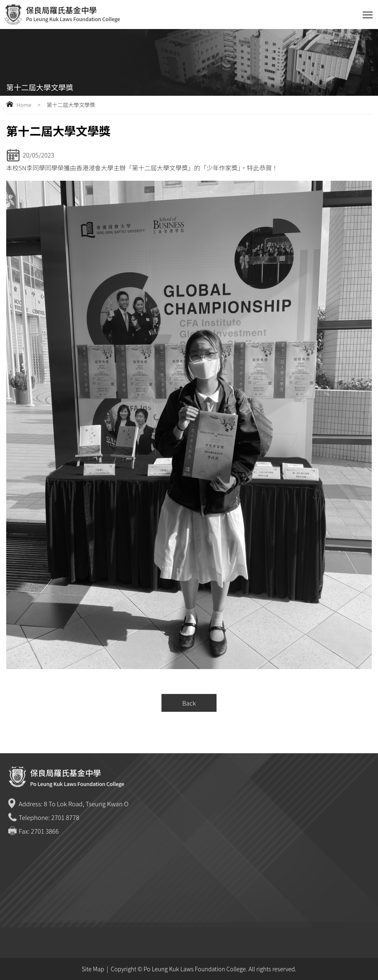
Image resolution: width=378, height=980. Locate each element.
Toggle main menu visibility (368, 13)
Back (189, 703)
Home (24, 105)
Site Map (93, 969)
